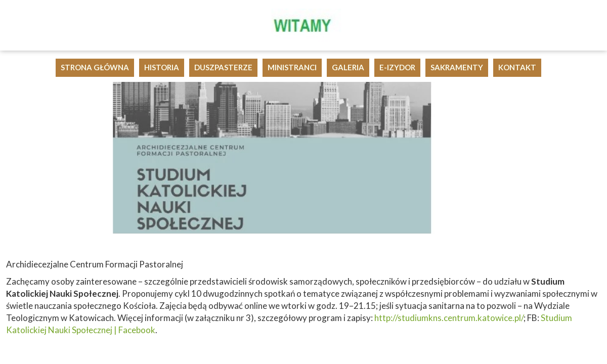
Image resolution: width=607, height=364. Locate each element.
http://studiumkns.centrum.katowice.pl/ (449, 318)
